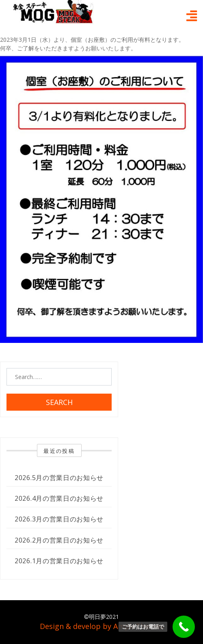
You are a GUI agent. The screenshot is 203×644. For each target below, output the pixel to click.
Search (59, 402)
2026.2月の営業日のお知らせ (59, 540)
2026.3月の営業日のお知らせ (59, 519)
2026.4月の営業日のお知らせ (59, 498)
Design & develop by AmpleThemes (102, 626)
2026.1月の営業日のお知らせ (59, 561)
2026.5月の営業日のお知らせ (59, 478)
